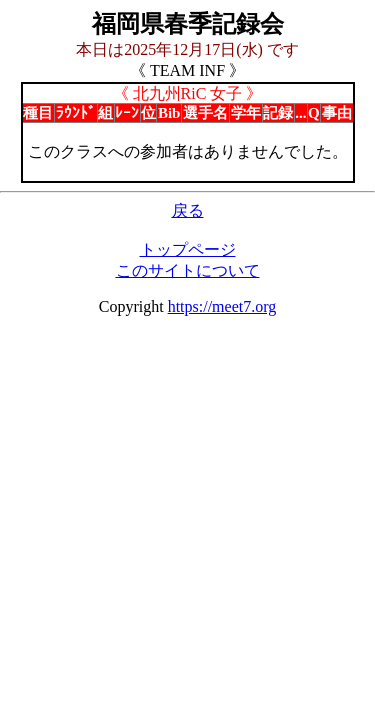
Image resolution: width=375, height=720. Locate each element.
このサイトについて (188, 270)
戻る (188, 210)
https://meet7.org (222, 306)
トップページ (188, 249)
